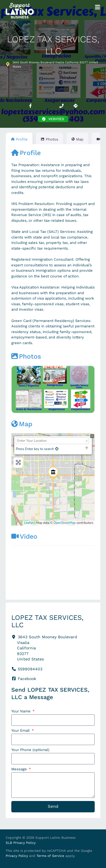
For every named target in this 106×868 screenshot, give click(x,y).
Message (20, 769)
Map (22, 424)
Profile (26, 153)
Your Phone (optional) (30, 750)
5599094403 (30, 669)
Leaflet (29, 523)
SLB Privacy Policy (21, 843)
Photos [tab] (49, 139)
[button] (53, 119)
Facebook (27, 679)
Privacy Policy (17, 856)
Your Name (21, 711)
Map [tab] (77, 139)
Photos (26, 356)
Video (24, 537)
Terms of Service (50, 856)
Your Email (21, 731)
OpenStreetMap (65, 523)
